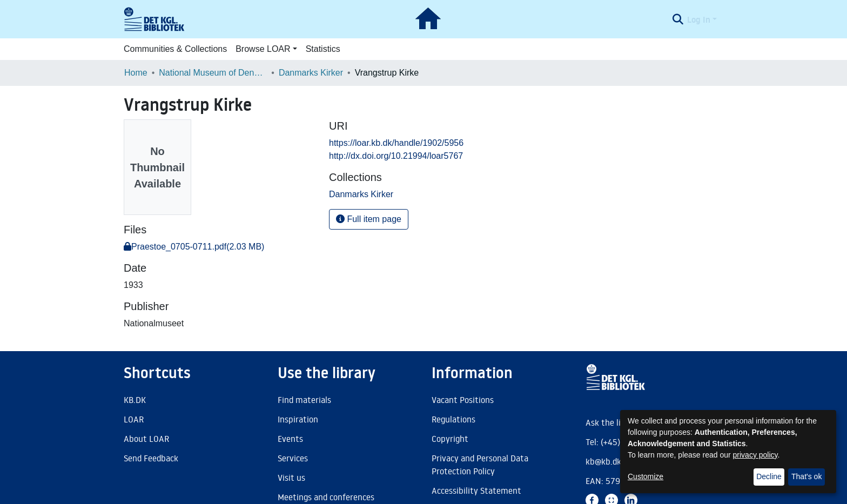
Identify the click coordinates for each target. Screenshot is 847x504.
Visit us (291, 478)
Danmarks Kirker (311, 73)
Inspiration (298, 419)
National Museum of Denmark (213, 73)
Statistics (323, 49)
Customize (646, 476)
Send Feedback (151, 458)
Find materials (304, 400)
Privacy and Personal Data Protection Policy (480, 465)
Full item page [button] (369, 219)
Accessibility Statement (476, 490)
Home (136, 73)
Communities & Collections (175, 49)
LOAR (134, 419)
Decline (769, 476)
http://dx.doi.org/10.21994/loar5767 (396, 156)
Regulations (453, 419)
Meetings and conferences (326, 497)
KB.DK (135, 400)
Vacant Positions (463, 400)
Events (290, 439)
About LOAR (146, 439)
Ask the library (613, 422)
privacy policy (755, 455)
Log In (699, 19)
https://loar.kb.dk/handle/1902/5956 (396, 143)
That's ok (806, 476)
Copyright (450, 439)
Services (293, 458)
